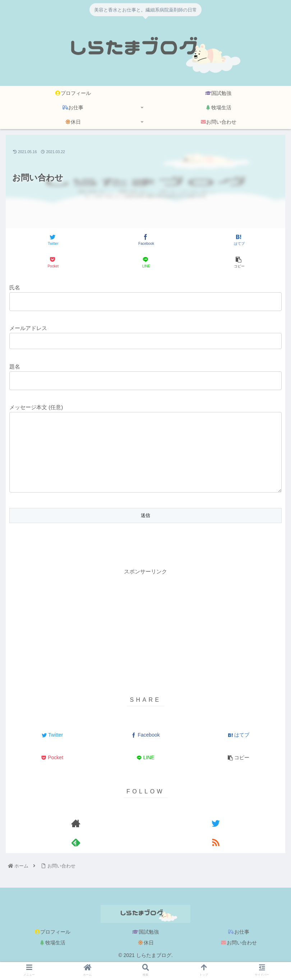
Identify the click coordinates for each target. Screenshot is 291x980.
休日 (145, 957)
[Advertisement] (145, 641)
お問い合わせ (239, 957)
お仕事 (239, 946)
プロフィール (52, 946)
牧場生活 (52, 957)
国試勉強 (145, 946)
